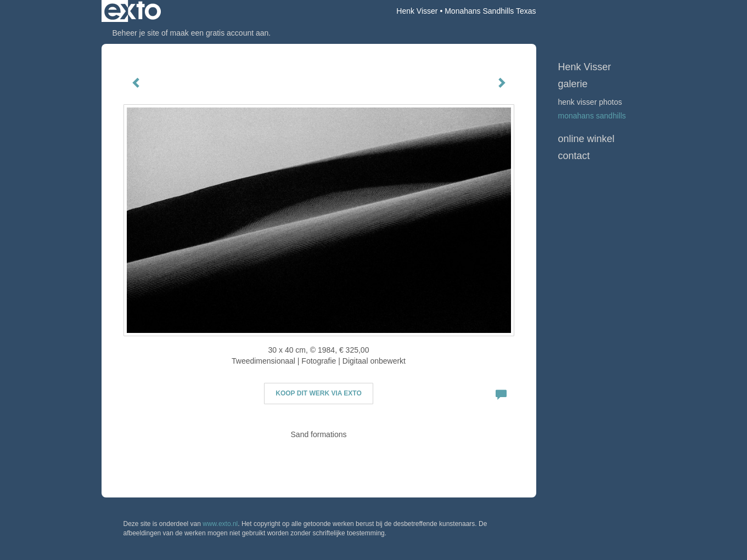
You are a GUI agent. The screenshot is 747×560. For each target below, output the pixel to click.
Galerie (573, 84)
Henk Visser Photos (590, 102)
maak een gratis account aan (220, 33)
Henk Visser (417, 11)
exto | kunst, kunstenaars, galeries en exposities (133, 11)
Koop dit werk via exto (318, 393)
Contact (574, 156)
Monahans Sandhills (592, 116)
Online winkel (586, 139)
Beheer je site (136, 33)
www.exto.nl (220, 524)
